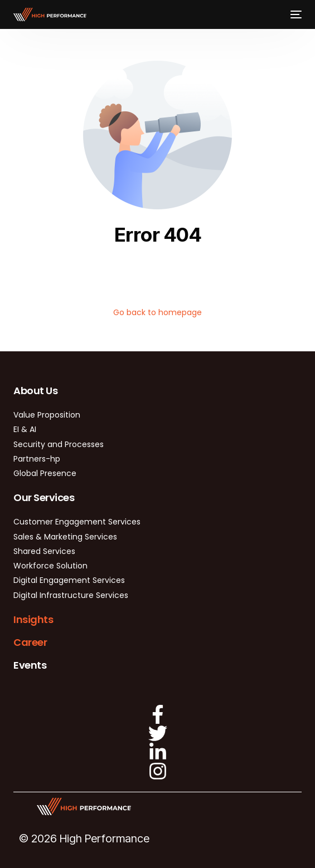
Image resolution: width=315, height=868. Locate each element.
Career (30, 642)
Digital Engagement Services (69, 580)
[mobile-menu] (295, 14)
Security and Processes (59, 444)
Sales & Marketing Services (65, 537)
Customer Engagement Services (77, 522)
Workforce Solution (50, 566)
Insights (33, 619)
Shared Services (44, 551)
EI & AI (25, 429)
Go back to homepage (157, 312)
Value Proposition (47, 415)
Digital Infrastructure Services (71, 595)
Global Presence (45, 473)
